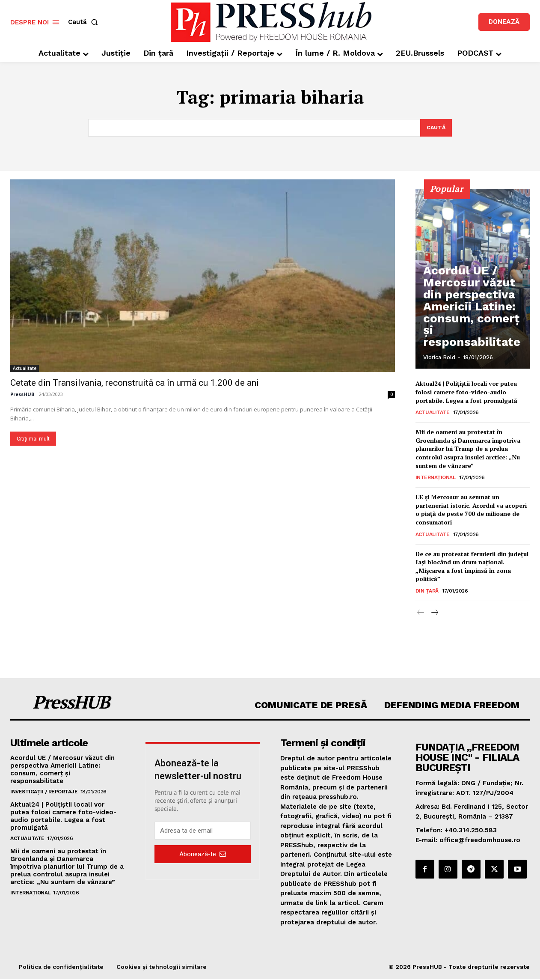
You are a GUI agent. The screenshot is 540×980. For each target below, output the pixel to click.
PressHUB (22, 394)
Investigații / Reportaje (44, 792)
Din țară (427, 591)
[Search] (435, 128)
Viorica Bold (439, 358)
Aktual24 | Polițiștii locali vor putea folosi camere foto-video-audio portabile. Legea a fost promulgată (466, 392)
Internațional (436, 478)
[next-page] (435, 613)
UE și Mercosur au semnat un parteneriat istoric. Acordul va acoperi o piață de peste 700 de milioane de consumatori (471, 510)
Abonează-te (203, 855)
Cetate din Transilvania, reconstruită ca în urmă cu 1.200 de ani (135, 383)
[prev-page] (421, 613)
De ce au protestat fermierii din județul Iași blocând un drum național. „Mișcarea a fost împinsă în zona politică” (472, 566)
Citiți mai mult (33, 439)
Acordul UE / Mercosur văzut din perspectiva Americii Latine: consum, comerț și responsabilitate (471, 327)
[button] (85, 22)
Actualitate (25, 368)
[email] (203, 831)
